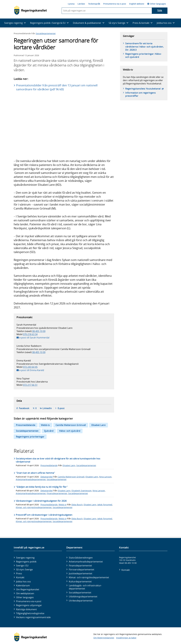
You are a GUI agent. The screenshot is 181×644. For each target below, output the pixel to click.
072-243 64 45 (30, 367)
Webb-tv (45, 425)
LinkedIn (47, 408)
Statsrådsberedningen (81, 558)
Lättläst (81, 4)
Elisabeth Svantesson (82, 491)
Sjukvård (49, 431)
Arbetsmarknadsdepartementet (31, 479)
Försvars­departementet (82, 570)
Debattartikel (47, 477)
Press (19, 573)
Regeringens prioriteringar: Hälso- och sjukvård (143, 55)
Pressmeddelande (26, 425)
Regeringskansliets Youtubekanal (145, 89)
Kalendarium (23, 585)
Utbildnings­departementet (83, 597)
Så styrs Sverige (24, 570)
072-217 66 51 (30, 385)
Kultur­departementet (80, 582)
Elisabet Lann (99, 425)
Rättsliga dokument (26, 609)
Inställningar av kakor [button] (126, 638)
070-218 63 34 (30, 334)
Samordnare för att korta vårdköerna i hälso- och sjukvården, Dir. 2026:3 (144, 47)
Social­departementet (80, 593)
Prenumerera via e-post (115, 4)
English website (137, 4)
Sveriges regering (25, 558)
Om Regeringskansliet (28, 589)
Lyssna (71, 4)
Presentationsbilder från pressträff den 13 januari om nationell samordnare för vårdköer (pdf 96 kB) (57, 87)
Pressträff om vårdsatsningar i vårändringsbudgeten (44, 515)
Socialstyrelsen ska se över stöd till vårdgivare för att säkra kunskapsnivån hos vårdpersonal (58, 460)
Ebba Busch (77, 505)
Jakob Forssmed (105, 505)
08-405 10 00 (39, 331)
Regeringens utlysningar (29, 605)
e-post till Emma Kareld (32, 370)
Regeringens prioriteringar (30, 437)
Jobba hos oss (23, 582)
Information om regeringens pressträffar (141, 94)
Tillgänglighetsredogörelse (30, 613)
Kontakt (20, 577)
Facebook (24, 408)
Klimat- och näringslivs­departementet (89, 577)
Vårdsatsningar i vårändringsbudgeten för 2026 (41, 501)
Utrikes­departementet (81, 601)
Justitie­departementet (81, 573)
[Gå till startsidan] (30, 10)
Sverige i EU (22, 566)
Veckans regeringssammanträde (33, 617)
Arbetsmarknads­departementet (86, 562)
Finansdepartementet (57, 493)
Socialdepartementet (46, 33)
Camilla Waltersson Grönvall (71, 425)
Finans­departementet (80, 566)
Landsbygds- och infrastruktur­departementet (85, 587)
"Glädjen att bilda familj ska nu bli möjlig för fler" (42, 487)
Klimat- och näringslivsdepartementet (34, 507)
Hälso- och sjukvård (70, 431)
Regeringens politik (26, 562)
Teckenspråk (94, 4)
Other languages (157, 4)
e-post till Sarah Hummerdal (34, 338)
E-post (61, 408)
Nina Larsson (105, 477)
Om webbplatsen (25, 593)
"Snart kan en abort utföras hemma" (35, 473)
